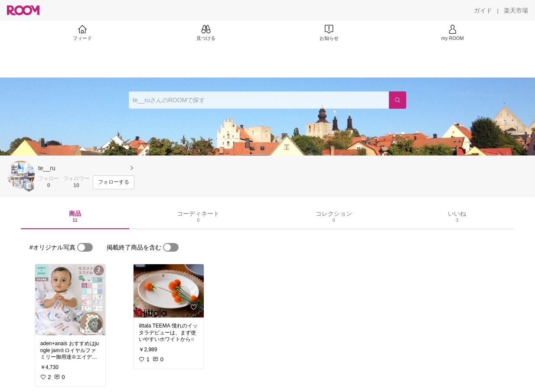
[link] (70, 300)
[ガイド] (483, 10)
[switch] (85, 247)
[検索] (398, 100)
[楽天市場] (516, 10)
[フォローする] (114, 182)
